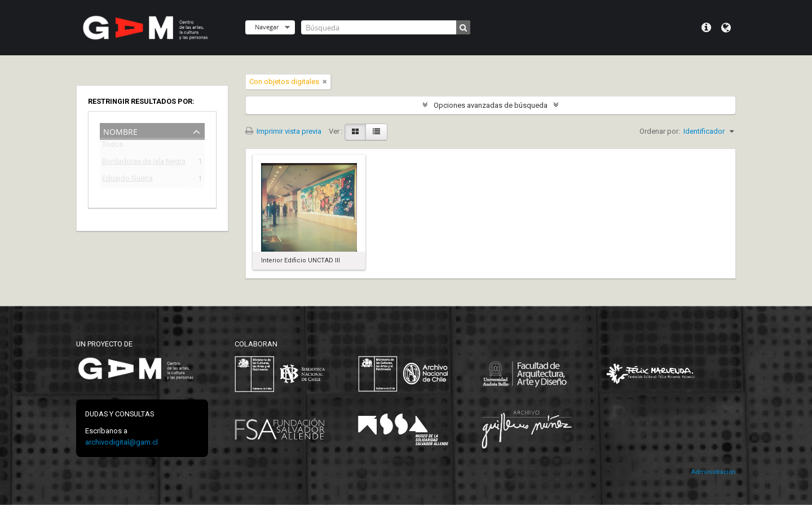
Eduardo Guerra (127, 180)
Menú (706, 28)
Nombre (120, 131)
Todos (112, 146)
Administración (713, 472)
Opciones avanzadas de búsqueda (491, 105)
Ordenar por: (660, 131)
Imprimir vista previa (283, 131)
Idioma (726, 28)
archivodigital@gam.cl (122, 442)
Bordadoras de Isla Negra (144, 163)
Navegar (267, 27)
